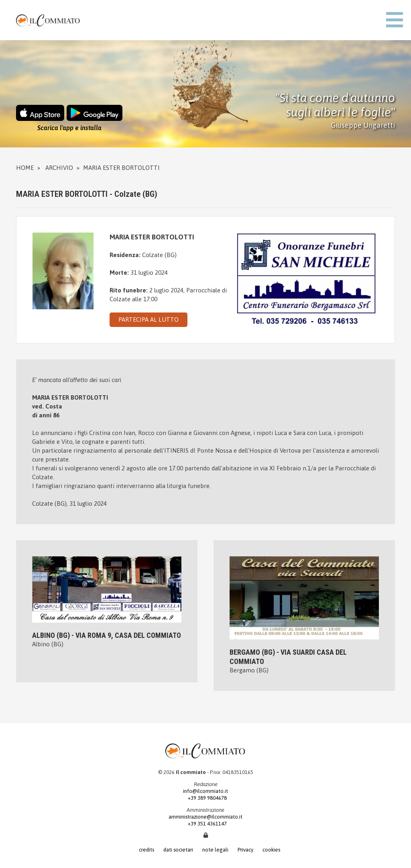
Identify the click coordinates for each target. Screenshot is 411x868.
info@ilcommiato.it (205, 791)
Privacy (245, 850)
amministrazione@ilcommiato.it (205, 817)
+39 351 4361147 (206, 824)
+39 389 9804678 (206, 798)
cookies (271, 850)
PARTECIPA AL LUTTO (149, 320)
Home (25, 168)
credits (146, 850)
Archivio (59, 168)
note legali (215, 850)
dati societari (178, 850)
